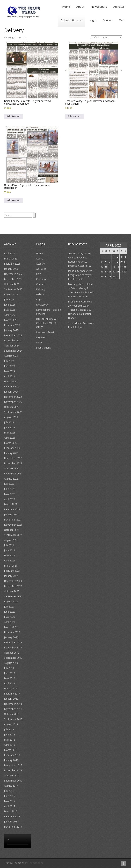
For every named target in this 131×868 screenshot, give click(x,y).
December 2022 (13, 458)
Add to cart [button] (13, 116)
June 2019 (10, 673)
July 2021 (9, 545)
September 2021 (13, 535)
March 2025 (11, 320)
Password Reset (45, 332)
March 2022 (11, 504)
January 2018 (11, 760)
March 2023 (11, 443)
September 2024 (13, 351)
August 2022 (11, 479)
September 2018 (13, 719)
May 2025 (10, 310)
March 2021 (11, 566)
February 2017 (12, 816)
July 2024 (9, 361)
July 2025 (9, 299)
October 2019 (12, 653)
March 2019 (11, 688)
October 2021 (12, 530)
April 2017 (10, 806)
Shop (39, 342)
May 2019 (10, 678)
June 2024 (10, 366)
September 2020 (13, 596)
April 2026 (10, 253)
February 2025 (12, 325)
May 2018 (10, 740)
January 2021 (11, 576)
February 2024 (12, 386)
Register (41, 337)
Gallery (40, 294)
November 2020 (13, 586)
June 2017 (10, 796)
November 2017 (13, 770)
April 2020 (10, 622)
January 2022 (11, 514)
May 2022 (10, 494)
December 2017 (13, 765)
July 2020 (9, 607)
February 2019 (12, 694)
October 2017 (12, 775)
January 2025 (11, 330)
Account (41, 264)
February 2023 (12, 448)
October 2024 (12, 346)
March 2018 (11, 750)
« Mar (103, 284)
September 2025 (13, 289)
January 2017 (11, 822)
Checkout (41, 279)
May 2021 (10, 555)
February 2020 (12, 632)
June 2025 (10, 305)
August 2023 (11, 417)
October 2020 (12, 591)
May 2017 (10, 801)
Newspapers (99, 7)
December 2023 (13, 397)
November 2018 (13, 709)
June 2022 (10, 489)
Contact (108, 20)
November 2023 (13, 402)
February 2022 (12, 509)
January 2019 (11, 699)
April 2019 (10, 683)
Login (93, 20)
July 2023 (9, 422)
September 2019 (13, 658)
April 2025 (10, 315)
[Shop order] (106, 37)
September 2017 (13, 781)
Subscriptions (70, 20)
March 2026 (11, 259)
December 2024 (13, 335)
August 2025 (11, 294)
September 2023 (13, 412)
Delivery (41, 289)
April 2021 (10, 560)
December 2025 (13, 274)
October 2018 (12, 714)
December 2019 (13, 642)
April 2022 (10, 499)
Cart (122, 20)
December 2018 (13, 704)
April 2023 (10, 438)
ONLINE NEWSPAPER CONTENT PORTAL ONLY (48, 323)
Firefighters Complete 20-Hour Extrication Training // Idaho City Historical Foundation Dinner (80, 310)
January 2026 (11, 269)
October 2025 (12, 284)
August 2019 (11, 663)
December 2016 (13, 827)
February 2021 (12, 571)
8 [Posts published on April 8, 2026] (114, 262)
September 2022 (13, 473)
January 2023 (11, 453)
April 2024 (10, 376)
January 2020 (11, 637)
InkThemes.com (34, 863)
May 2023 (10, 433)
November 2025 (13, 279)
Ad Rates (119, 7)
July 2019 (9, 668)
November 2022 (13, 463)
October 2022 (12, 468)
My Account (43, 305)
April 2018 (10, 745)
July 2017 (9, 791)
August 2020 (11, 601)
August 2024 (11, 356)
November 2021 (13, 525)
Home (66, 7)
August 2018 (11, 724)
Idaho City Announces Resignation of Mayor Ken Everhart (80, 275)
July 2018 (9, 729)
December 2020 (13, 581)
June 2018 (10, 735)
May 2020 (10, 617)
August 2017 (11, 786)
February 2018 (12, 755)
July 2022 (9, 484)
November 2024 (13, 340)
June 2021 (10, 550)
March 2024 (11, 381)
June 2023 (10, 427)
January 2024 (11, 392)
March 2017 (11, 811)
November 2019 (13, 648)
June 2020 (10, 612)
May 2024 (10, 371)
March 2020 (11, 627)
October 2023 (12, 407)
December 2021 (13, 520)
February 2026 (12, 264)
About (80, 7)
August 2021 (11, 540)
